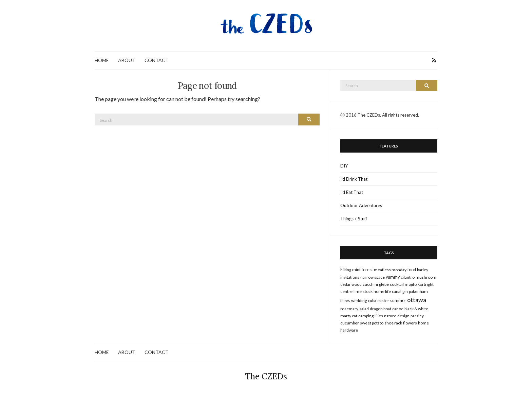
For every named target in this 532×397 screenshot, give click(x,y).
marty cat (349, 316)
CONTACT (157, 60)
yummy (393, 277)
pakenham (418, 291)
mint (356, 270)
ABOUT (127, 60)
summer (398, 300)
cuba (372, 301)
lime (358, 291)
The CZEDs (266, 376)
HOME (102, 60)
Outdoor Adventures (361, 205)
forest (367, 270)
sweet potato (372, 323)
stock (368, 291)
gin (405, 291)
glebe (384, 284)
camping (366, 316)
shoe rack (393, 323)
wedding (359, 301)
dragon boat (381, 309)
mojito (411, 284)
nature (390, 316)
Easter (383, 301)
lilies (379, 316)
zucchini (370, 284)
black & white (416, 309)
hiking (346, 270)
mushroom (426, 277)
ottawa (417, 300)
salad (364, 309)
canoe (398, 309)
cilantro (408, 277)
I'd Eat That (352, 192)
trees (345, 301)
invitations (350, 277)
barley (423, 270)
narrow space (373, 277)
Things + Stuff (354, 219)
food (412, 270)
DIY (344, 166)
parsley (417, 316)
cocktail (397, 284)
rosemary (349, 309)
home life (382, 291)
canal (397, 291)
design (403, 316)
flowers (410, 323)
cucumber (350, 323)
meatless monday (390, 270)
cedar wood (351, 284)
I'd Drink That (354, 179)
